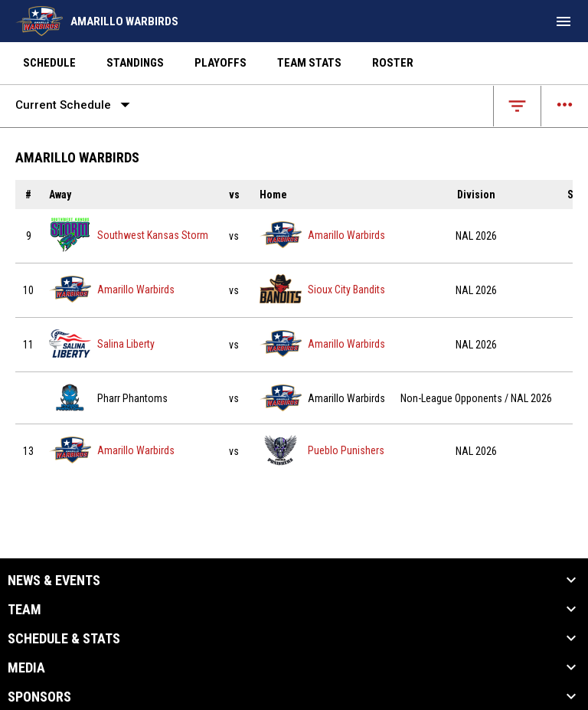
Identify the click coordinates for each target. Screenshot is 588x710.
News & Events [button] (54, 581)
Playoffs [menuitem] (220, 63)
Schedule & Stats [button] (64, 639)
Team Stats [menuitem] (309, 63)
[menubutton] (563, 21)
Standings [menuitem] (135, 63)
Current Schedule (76, 105)
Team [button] (24, 610)
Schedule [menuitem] (49, 63)
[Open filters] (517, 106)
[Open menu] (565, 106)
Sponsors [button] (39, 697)
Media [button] (26, 668)
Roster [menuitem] (393, 63)
